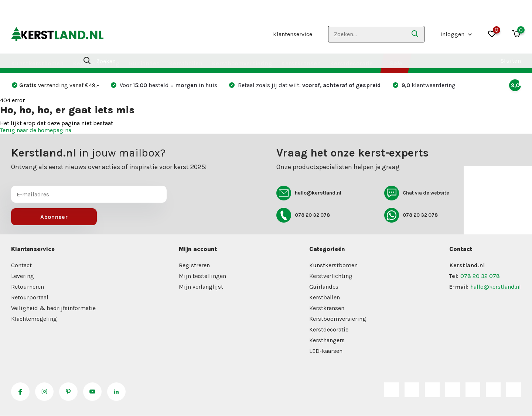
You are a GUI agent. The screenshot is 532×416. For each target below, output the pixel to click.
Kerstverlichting (96, 63)
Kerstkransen (301, 63)
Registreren (194, 265)
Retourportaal (30, 297)
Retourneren (28, 287)
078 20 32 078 (303, 215)
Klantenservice (293, 34)
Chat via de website (417, 193)
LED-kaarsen (326, 351)
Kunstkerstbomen (37, 63)
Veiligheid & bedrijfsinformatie (53, 308)
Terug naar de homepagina (36, 130)
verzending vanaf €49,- (55, 85)
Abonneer (54, 217)
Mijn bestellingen (202, 276)
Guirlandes (144, 63)
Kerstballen (186, 63)
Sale (396, 63)
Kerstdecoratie (351, 63)
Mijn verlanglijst (201, 287)
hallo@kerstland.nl (309, 193)
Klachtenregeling (34, 319)
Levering (23, 276)
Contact (21, 265)
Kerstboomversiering (242, 63)
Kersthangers (327, 340)
